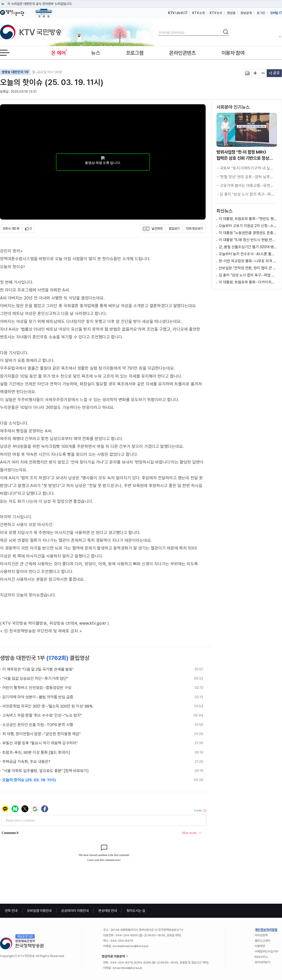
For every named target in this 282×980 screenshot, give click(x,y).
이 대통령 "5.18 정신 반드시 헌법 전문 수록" (248, 240)
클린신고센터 (262, 941)
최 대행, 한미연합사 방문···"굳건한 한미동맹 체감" (41, 734)
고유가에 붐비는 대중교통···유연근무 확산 (248, 186)
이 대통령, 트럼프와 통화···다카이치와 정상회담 (248, 282)
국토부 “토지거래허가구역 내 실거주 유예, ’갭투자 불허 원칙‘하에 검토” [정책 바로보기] (248, 168)
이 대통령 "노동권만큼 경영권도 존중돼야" (248, 233)
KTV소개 (198, 13)
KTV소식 (216, 13)
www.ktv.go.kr (93, 623)
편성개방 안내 (108, 911)
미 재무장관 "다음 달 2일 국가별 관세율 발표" (38, 669)
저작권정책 (261, 935)
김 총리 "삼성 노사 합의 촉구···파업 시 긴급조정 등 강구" (248, 194)
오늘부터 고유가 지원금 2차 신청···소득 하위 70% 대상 (248, 226)
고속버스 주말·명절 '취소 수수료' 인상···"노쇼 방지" (42, 715)
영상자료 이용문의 (113, 956)
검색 (159, 29)
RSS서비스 (261, 957)
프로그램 (135, 53)
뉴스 (96, 53)
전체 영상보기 (194, 229)
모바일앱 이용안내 (39, 911)
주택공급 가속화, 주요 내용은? (26, 762)
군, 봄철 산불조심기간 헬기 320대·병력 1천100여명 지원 (248, 247)
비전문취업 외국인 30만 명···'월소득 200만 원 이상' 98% (48, 706)
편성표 (231, 13)
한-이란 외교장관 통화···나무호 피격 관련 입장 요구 (248, 261)
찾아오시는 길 (136, 911)
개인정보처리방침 (266, 930)
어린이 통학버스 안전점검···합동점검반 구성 (37, 688)
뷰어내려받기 (262, 962)
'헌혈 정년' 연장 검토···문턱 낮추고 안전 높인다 (248, 177)
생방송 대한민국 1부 (15, 72)
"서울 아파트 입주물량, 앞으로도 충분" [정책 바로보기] (45, 771)
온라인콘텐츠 (182, 53)
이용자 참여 (233, 53)
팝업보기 (174, 229)
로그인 (261, 13)
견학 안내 (11, 911)
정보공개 (246, 13)
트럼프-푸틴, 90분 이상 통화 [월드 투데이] (36, 752)
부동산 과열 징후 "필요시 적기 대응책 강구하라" (40, 743)
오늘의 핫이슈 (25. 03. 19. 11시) (29, 780)
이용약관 (260, 946)
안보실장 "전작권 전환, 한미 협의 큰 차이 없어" (248, 268)
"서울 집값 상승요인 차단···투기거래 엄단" (35, 678)
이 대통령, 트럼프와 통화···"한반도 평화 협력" (248, 219)
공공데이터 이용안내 (75, 911)
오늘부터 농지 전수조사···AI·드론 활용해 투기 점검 (248, 254)
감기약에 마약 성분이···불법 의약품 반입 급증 (38, 697)
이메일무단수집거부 (266, 951)
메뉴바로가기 (0, 0)
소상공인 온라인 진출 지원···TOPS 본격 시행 (38, 725)
